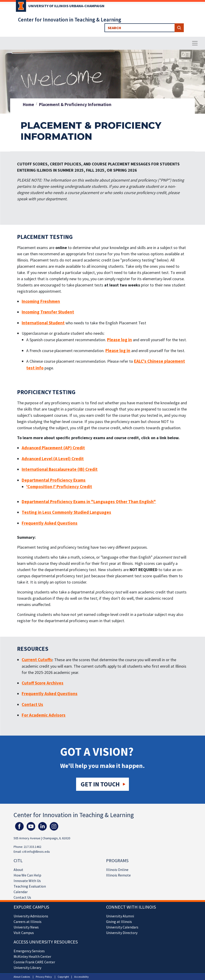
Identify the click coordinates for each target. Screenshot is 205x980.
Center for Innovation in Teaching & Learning (70, 20)
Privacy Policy (44, 977)
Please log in (119, 340)
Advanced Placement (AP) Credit (53, 448)
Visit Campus (24, 933)
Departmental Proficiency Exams (54, 480)
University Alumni (120, 916)
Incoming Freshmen (41, 301)
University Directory (122, 933)
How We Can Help (27, 875)
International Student (43, 323)
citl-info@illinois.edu (36, 852)
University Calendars (122, 927)
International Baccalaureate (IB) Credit (60, 469)
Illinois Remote (118, 875)
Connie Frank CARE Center (34, 962)
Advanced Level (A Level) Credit (53, 459)
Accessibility (82, 977)
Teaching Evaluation (30, 886)
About (18, 870)
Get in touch (100, 784)
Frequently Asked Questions (50, 523)
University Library (27, 968)
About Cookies (22, 977)
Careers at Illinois (28, 922)
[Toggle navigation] (195, 43)
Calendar (21, 892)
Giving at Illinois (119, 922)
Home (28, 104)
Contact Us (22, 897)
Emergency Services (29, 951)
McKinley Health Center (32, 956)
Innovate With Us (27, 881)
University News (26, 927)
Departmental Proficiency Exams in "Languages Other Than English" (89, 502)
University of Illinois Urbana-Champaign (66, 6)
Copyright (63, 977)
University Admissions (31, 916)
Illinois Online (117, 870)
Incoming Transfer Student (48, 312)
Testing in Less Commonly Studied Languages (66, 512)
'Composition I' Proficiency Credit (59, 487)
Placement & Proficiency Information (75, 104)
